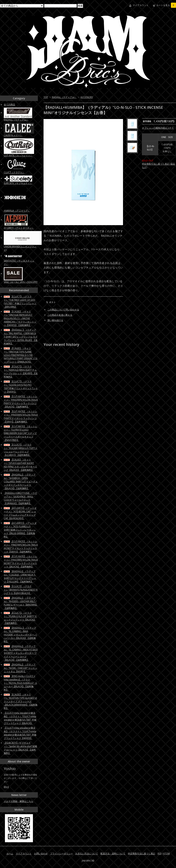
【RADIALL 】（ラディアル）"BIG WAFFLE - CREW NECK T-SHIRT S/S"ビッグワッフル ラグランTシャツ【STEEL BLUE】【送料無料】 (21, 337)
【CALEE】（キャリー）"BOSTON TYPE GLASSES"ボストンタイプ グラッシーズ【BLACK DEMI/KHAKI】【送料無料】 (21, 701)
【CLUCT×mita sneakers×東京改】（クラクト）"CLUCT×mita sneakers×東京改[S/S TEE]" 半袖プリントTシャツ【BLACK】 (20, 718)
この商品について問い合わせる (63, 310)
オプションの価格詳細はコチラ (158, 128)
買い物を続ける (55, 320)
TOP (46, 97)
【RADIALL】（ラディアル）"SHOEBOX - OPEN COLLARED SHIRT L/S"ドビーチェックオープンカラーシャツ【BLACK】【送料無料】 (21, 481)
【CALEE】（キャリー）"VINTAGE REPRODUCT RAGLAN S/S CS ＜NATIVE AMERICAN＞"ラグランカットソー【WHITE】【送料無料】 (20, 318)
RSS (159, 854)
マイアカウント (141, 5)
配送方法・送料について (113, 854)
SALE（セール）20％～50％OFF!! (21, 282)
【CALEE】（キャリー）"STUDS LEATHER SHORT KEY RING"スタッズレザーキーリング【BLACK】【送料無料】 (20, 465)
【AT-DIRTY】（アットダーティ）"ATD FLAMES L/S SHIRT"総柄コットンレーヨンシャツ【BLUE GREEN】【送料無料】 (20, 530)
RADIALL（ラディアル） (64, 97)
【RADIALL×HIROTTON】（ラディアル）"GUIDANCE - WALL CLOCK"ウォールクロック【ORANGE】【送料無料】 (20, 498)
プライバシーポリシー (62, 854)
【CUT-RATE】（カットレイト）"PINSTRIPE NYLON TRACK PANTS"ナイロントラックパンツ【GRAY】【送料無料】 (21, 416)
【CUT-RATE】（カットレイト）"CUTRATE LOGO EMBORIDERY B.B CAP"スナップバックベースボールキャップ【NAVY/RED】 (21, 433)
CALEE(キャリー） (13, 135)
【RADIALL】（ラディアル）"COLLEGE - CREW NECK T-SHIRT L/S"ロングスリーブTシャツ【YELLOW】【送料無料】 (20, 576)
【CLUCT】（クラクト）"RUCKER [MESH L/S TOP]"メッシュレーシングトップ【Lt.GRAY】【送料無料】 (21, 450)
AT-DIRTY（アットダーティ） (19, 228)
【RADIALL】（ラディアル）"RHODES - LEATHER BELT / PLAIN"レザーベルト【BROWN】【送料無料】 (21, 603)
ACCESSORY (87, 97)
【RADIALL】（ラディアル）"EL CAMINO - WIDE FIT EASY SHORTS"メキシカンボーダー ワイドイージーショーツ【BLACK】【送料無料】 (21, 653)
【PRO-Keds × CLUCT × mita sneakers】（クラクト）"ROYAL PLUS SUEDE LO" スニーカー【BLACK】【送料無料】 (20, 683)
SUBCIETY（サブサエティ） (18, 183)
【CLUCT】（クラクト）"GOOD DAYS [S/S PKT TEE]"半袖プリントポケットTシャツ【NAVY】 (21, 387)
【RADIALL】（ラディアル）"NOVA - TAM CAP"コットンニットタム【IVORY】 (21, 668)
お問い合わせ (41, 854)
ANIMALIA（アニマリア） (17, 211)
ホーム (10, 854)
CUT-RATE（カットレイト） (18, 156)
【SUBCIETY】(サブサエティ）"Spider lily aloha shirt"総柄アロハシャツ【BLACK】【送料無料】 (20, 748)
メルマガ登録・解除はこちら (19, 801)
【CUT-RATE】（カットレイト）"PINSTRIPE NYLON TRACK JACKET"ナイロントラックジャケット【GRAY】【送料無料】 (21, 546)
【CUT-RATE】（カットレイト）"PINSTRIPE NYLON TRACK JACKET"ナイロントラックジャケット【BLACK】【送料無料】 (21, 561)
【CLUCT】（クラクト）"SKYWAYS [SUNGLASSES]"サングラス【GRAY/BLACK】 (21, 590)
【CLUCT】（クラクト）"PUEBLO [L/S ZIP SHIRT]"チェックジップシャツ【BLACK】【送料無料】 (20, 618)
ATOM (166, 854)
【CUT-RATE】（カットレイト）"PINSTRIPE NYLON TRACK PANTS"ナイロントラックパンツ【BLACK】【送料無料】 (21, 401)
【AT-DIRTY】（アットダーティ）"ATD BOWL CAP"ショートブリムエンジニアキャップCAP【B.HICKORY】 (20, 513)
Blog (6, 787)
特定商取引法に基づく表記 (142, 854)
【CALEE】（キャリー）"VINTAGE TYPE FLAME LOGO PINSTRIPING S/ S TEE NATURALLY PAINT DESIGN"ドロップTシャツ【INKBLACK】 (21, 355)
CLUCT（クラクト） (14, 172)
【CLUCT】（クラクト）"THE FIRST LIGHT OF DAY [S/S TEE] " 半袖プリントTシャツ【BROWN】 (20, 302)
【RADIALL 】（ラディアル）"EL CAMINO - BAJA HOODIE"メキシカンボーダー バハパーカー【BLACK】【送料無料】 (20, 635)
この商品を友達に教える (60, 315)
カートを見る (166, 5)
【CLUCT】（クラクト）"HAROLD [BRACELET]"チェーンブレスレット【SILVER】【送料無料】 (21, 372)
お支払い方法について (87, 854)
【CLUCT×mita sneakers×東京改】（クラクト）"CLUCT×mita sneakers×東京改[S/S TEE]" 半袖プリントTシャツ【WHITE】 (20, 733)
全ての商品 (9, 105)
